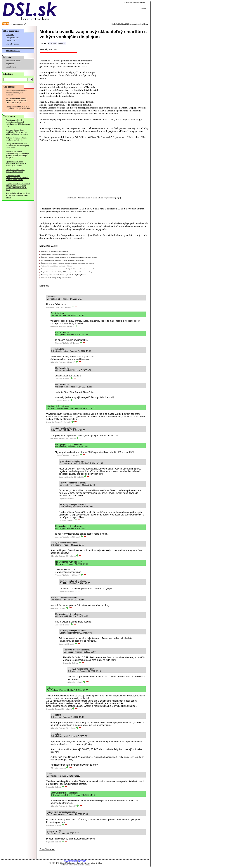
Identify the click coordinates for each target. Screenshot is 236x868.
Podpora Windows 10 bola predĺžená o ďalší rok (16, 139)
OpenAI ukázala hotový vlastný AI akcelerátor (15, 170)
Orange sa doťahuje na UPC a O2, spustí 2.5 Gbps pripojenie (18, 108)
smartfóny (52, 43)
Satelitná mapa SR (13, 50)
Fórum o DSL (11, 41)
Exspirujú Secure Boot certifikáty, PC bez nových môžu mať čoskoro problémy (17, 132)
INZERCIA (82, 861)
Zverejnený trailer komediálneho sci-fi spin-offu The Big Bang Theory (17, 177)
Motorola (62, 43)
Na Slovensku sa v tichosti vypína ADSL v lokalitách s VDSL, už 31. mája (17, 101)
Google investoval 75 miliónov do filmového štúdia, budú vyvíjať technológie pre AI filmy (18, 186)
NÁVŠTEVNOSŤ (71, 861)
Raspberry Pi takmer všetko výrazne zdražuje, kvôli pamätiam (17, 93)
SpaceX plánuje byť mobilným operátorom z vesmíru (58, 254)
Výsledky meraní (12, 44)
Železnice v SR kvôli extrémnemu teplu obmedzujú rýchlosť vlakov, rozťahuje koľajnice (17, 155)
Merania (18, 61)
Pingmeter (10, 64)
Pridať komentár (47, 849)
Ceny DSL (10, 34)
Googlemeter (11, 67)
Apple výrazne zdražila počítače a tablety (54, 251)
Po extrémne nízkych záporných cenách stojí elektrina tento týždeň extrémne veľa (18, 123)
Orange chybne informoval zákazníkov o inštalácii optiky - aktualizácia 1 (18, 146)
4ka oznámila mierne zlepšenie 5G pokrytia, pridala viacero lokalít (18, 195)
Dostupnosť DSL (12, 38)
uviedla (80, 64)
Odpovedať (50, 307)
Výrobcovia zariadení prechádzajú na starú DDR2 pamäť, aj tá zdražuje (17, 164)
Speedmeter (10, 61)
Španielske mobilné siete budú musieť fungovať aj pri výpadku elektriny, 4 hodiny (67, 263)
